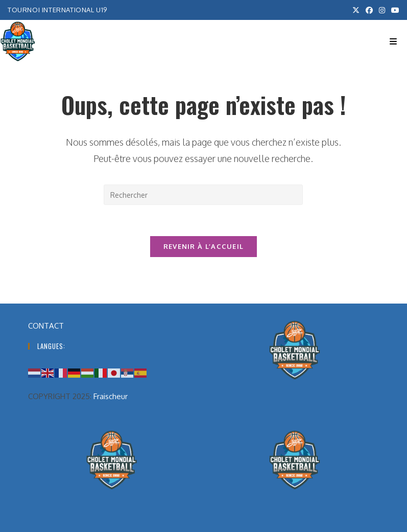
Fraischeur (111, 396)
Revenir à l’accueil (204, 246)
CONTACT (46, 326)
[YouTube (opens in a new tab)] (394, 10)
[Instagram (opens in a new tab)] (382, 10)
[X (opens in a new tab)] (356, 10)
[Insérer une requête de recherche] (203, 195)
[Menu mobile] (393, 41)
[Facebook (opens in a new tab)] (369, 10)
